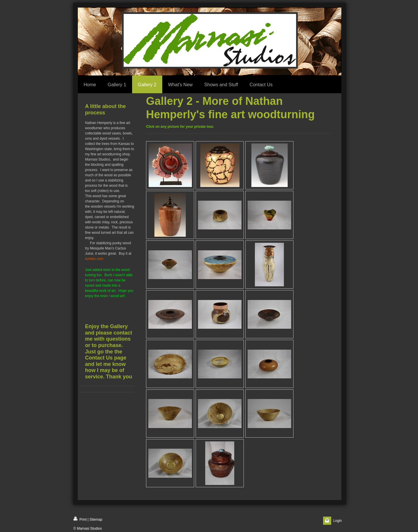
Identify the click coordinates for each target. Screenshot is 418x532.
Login (337, 521)
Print (80, 519)
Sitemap (96, 520)
